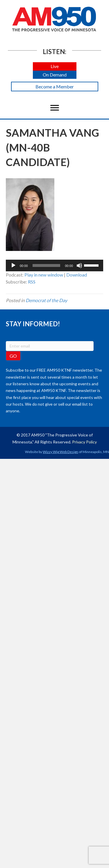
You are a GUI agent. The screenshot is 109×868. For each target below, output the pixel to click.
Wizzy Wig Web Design (60, 452)
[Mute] (79, 265)
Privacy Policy (84, 442)
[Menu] (55, 108)
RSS (32, 282)
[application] (54, 265)
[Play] (13, 265)
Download (77, 275)
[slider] (47, 265)
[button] (55, 66)
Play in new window (44, 275)
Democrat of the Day (46, 300)
